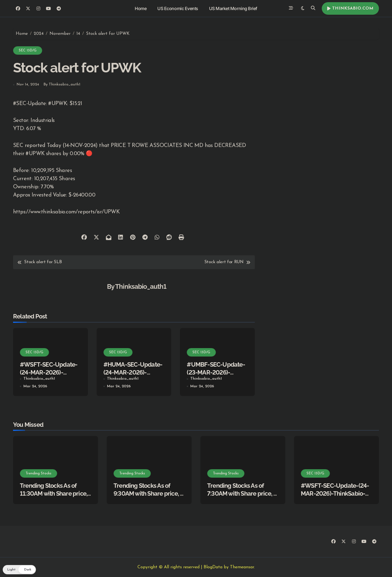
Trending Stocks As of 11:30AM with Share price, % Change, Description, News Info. (54, 497)
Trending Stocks (39, 473)
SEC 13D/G (28, 50)
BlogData (213, 567)
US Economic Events (178, 8)
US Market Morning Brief (233, 8)
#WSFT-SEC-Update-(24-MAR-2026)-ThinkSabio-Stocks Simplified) (335, 493)
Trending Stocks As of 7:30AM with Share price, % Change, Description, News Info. (243, 497)
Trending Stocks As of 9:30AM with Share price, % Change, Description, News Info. (149, 497)
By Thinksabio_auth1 (62, 85)
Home (141, 8)
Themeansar (242, 567)
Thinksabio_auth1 (141, 286)
